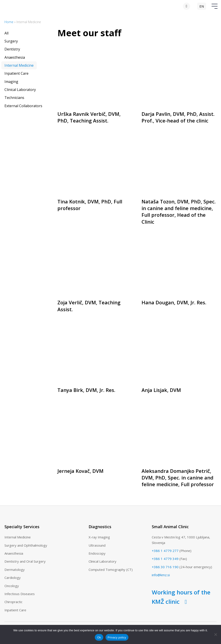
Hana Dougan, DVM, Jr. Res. (174, 302)
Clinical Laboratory (20, 90)
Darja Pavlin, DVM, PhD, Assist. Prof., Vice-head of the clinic (178, 117)
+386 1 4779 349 (165, 559)
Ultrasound (97, 545)
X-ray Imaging (99, 537)
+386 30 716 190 (165, 567)
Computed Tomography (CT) (111, 570)
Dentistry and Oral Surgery (25, 561)
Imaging (11, 82)
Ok (99, 637)
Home (9, 22)
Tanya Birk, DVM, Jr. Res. (86, 390)
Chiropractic (13, 602)
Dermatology (15, 570)
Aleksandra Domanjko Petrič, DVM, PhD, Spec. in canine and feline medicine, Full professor (178, 478)
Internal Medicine (19, 65)
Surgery (11, 41)
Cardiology (13, 578)
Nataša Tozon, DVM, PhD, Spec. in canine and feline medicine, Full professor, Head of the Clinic (179, 212)
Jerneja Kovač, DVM (80, 471)
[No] (215, 634)
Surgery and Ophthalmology (26, 545)
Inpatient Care (16, 73)
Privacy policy (117, 637)
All (6, 33)
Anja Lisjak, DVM (161, 390)
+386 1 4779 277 (165, 551)
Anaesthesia (15, 57)
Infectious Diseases (20, 594)
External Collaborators (23, 106)
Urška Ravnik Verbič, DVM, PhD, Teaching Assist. (89, 117)
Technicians (14, 98)
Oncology (12, 586)
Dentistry (12, 49)
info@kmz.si (161, 575)
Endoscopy (97, 553)
